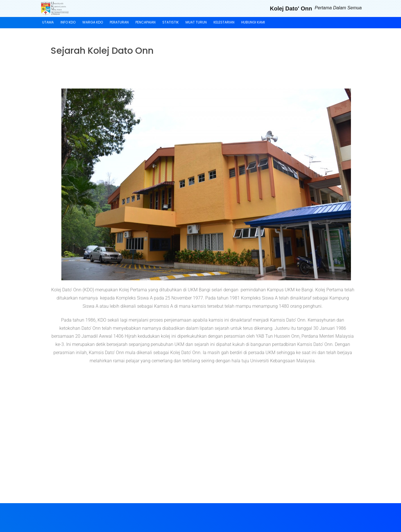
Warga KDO (93, 22)
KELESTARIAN (224, 22)
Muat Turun (196, 22)
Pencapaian (145, 22)
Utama (48, 22)
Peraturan (119, 22)
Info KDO (68, 22)
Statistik (171, 22)
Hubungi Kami (253, 22)
